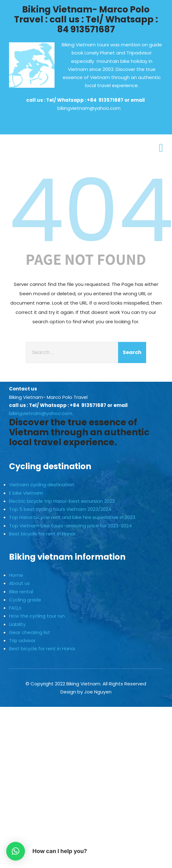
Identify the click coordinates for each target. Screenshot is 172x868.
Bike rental (21, 592)
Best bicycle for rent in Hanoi (42, 534)
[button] (16, 851)
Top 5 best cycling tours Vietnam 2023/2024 (60, 509)
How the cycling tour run (37, 616)
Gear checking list (30, 632)
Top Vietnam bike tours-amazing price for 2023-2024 (70, 526)
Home (16, 575)
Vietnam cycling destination (42, 485)
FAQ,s (15, 608)
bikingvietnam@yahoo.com (89, 108)
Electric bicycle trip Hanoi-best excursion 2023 (62, 501)
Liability (17, 624)
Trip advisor (22, 640)
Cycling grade (25, 600)
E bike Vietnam (26, 493)
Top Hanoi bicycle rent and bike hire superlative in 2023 (72, 517)
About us (19, 583)
